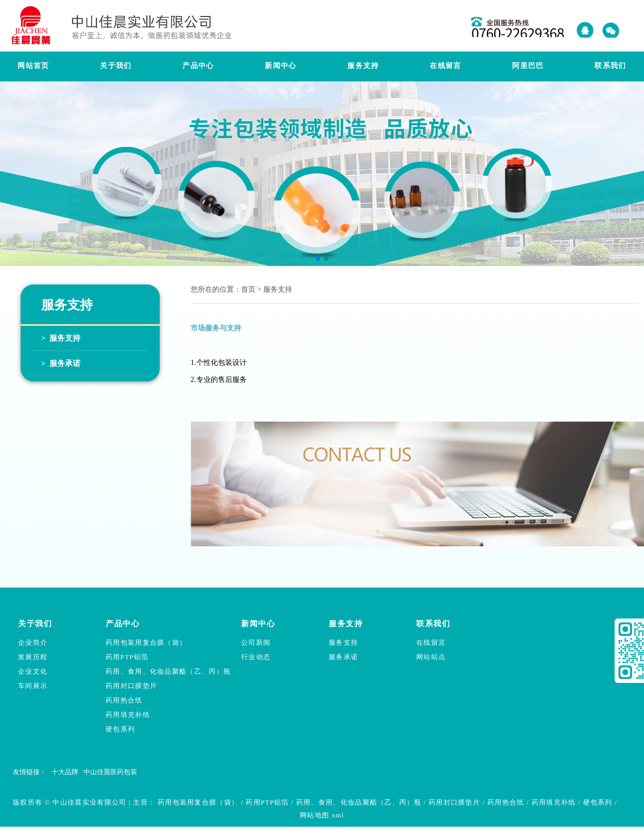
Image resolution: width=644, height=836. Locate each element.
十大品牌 (65, 772)
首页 (248, 289)
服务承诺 (343, 657)
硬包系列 (120, 729)
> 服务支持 (61, 338)
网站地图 (315, 815)
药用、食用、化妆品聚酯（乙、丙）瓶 (168, 671)
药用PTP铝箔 (127, 657)
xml (338, 815)
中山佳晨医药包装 (110, 772)
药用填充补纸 (128, 715)
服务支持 (343, 642)
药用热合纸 (124, 700)
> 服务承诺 (61, 363)
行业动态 (256, 657)
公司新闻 (256, 642)
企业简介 (33, 642)
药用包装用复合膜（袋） (146, 642)
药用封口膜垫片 (131, 686)
